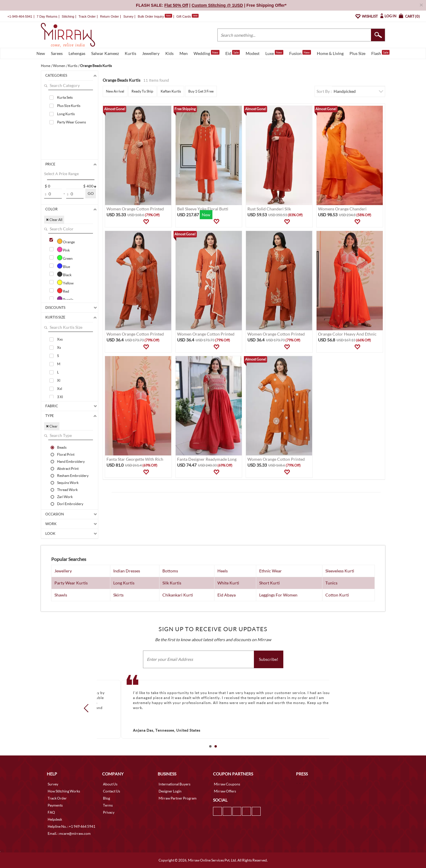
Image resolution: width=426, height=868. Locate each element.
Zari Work (65, 497)
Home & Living (330, 53)
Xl (59, 380)
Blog (106, 798)
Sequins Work (68, 482)
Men (184, 53)
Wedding (207, 53)
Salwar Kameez (105, 53)
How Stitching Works (64, 791)
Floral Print (66, 454)
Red (63, 291)
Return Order (109, 16)
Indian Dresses (127, 571)
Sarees (57, 53)
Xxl (60, 389)
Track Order (87, 16)
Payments (55, 805)
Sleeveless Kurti (340, 571)
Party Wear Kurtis (71, 583)
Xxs (60, 339)
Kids (169, 53)
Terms (108, 805)
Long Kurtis (66, 114)
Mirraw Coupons (227, 784)
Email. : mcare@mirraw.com (69, 833)
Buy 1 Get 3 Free (201, 91)
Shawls (61, 595)
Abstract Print (68, 468)
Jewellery (151, 53)
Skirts (118, 595)
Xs (59, 347)
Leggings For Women (278, 595)
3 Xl (60, 397)
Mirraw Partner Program (178, 798)
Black (64, 274)
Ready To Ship (142, 91)
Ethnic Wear (271, 571)
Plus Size (357, 53)
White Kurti (228, 583)
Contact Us (112, 791)
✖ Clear (52, 426)
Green (65, 258)
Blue (64, 266)
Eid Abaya (227, 595)
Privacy (109, 812)
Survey (128, 16)
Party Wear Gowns (71, 122)
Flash (380, 53)
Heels (223, 571)
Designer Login (170, 791)
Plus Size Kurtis (69, 106)
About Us (110, 784)
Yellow (65, 282)
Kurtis (130, 53)
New (41, 53)
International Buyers (174, 784)
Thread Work (67, 490)
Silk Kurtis (172, 583)
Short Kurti (269, 583)
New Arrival (115, 91)
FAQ (51, 812)
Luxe (274, 53)
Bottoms (170, 571)
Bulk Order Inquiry (151, 16)
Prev (88, 708)
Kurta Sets (65, 97)
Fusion (300, 53)
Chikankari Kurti (178, 595)
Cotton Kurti (337, 595)
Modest (253, 53)
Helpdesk (55, 819)
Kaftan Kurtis (171, 91)
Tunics (331, 583)
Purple (65, 299)
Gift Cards (187, 16)
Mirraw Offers (225, 791)
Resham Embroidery (73, 475)
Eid (233, 53)
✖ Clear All (54, 220)
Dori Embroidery (70, 504)
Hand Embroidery (71, 461)
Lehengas (77, 53)
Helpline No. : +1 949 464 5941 (71, 826)
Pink (63, 249)
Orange (66, 241)
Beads (62, 447)
